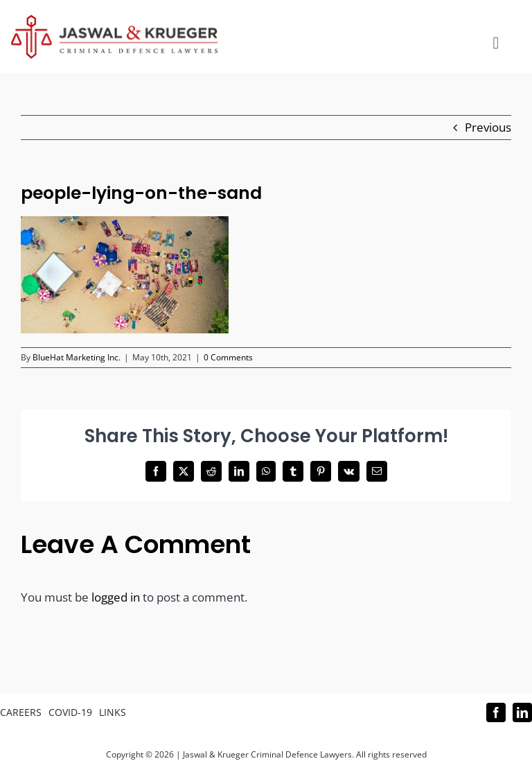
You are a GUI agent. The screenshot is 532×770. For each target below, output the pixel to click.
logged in (116, 597)
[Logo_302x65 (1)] (114, 20)
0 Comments (228, 357)
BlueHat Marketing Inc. (77, 357)
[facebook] (496, 712)
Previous (488, 127)
